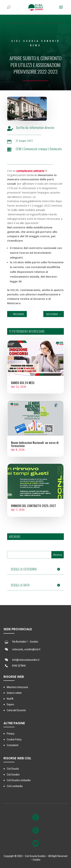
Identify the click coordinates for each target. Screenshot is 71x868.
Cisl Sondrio (13, 775)
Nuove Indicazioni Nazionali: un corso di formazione (35, 444)
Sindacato (60, 149)
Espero (10, 704)
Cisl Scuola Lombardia (19, 780)
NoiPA (10, 699)
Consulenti (13, 745)
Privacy (11, 734)
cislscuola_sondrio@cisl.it (26, 649)
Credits (37, 860)
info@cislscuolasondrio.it (26, 660)
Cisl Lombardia (15, 786)
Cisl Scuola (13, 769)
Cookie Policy (14, 739)
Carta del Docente (16, 710)
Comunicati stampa (40, 149)
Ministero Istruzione (17, 687)
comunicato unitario (30, 171)
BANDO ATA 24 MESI (23, 383)
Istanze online (14, 693)
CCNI (23, 149)
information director (46, 128)
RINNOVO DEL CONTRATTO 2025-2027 (33, 506)
